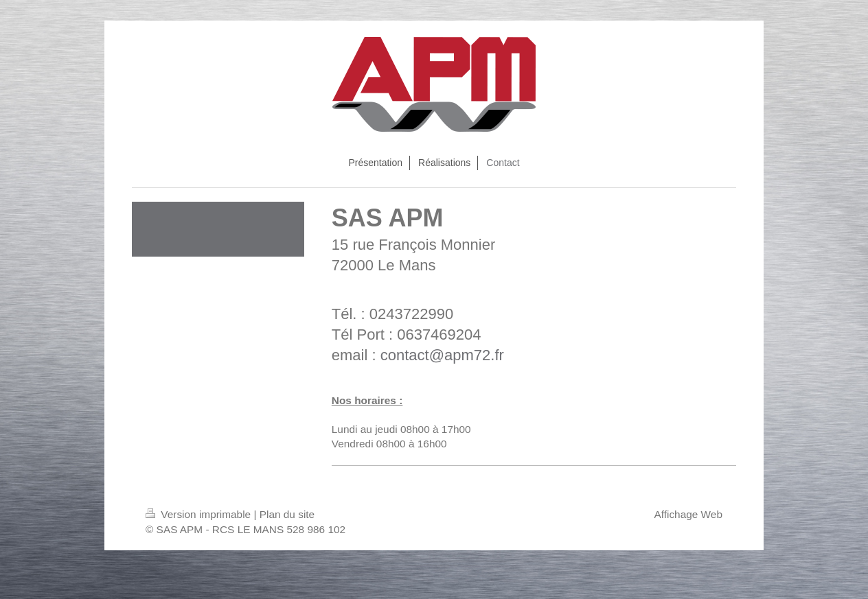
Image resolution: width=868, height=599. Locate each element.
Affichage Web (688, 514)
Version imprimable (199, 514)
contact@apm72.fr (442, 355)
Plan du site (287, 514)
